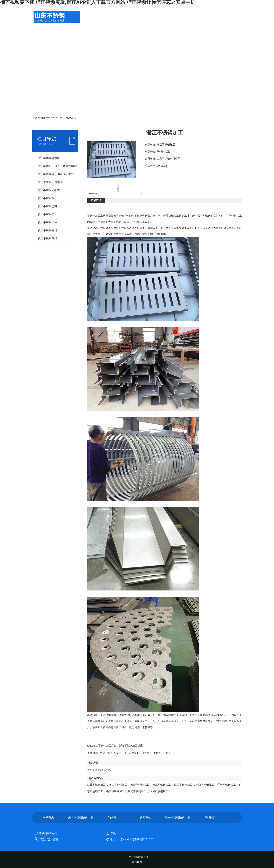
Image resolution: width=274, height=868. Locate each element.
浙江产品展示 (48, 118)
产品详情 (96, 200)
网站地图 (137, 862)
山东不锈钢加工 (115, 791)
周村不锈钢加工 (159, 791)
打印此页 (131, 753)
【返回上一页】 (162, 753)
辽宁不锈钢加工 (227, 785)
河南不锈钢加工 (205, 785)
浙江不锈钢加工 (67, 118)
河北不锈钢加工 (162, 785)
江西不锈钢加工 (183, 785)
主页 (35, 118)
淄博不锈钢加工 (137, 791)
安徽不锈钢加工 (140, 785)
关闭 (147, 753)
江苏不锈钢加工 (96, 785)
